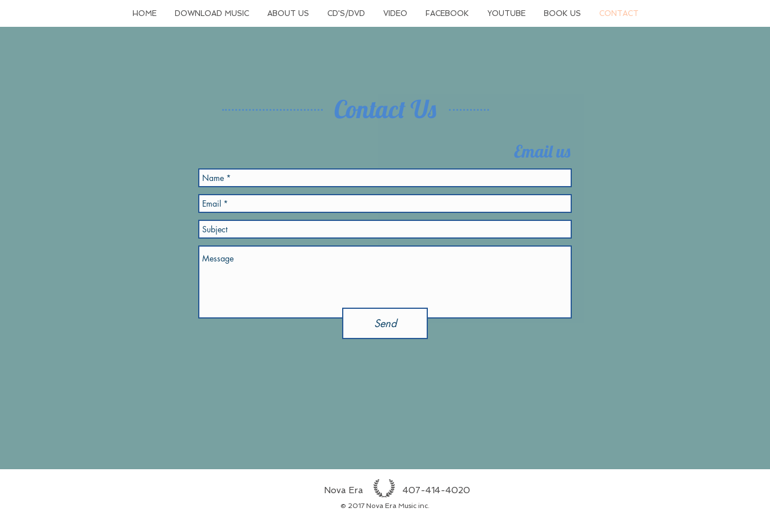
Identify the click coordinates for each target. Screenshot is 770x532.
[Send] (385, 323)
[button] (212, 14)
